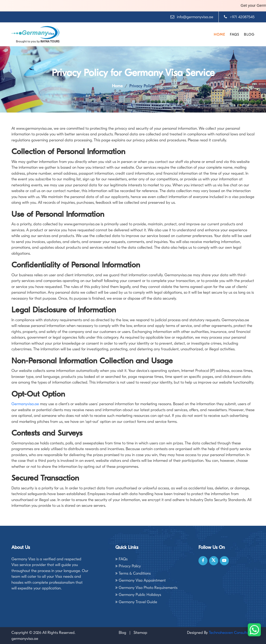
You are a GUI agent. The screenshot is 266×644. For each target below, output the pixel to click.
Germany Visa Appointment (141, 580)
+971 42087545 (239, 17)
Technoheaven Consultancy (232, 633)
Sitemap (140, 633)
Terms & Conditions (133, 573)
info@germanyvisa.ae (192, 17)
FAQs (235, 34)
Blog (249, 34)
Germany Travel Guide (136, 602)
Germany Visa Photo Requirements (146, 588)
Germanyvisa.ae (25, 404)
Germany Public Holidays (138, 595)
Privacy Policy (128, 566)
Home (220, 34)
